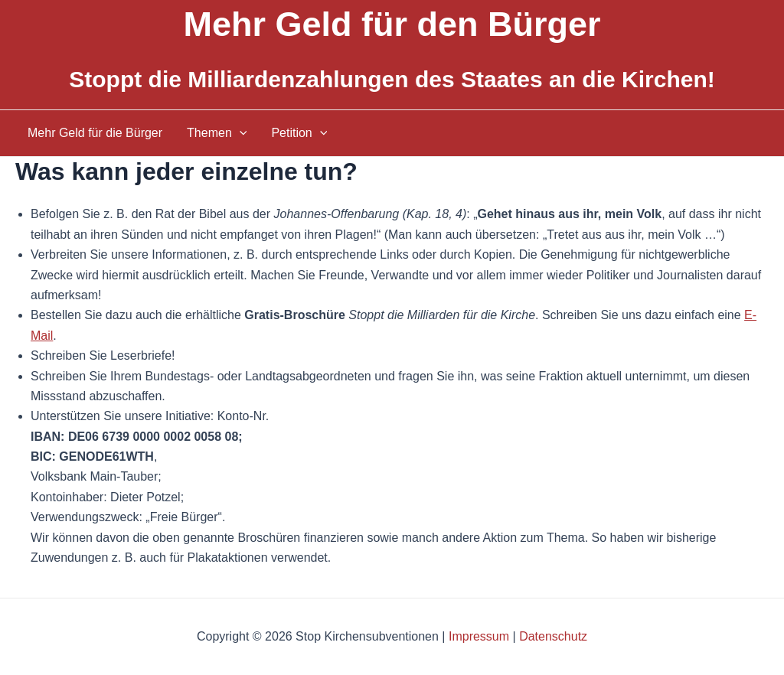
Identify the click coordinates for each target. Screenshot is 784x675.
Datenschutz (553, 636)
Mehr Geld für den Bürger (392, 24)
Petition (299, 133)
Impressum (479, 636)
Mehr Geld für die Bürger (95, 133)
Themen (217, 133)
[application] (240, 133)
